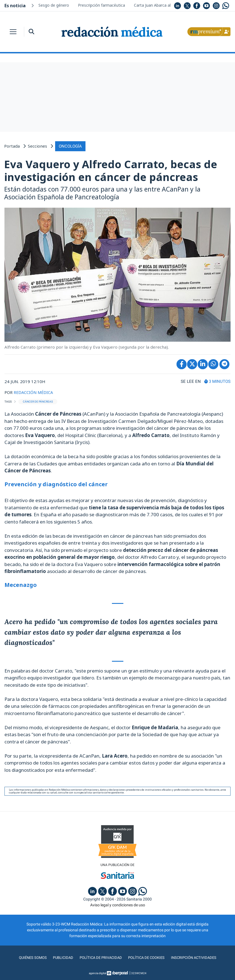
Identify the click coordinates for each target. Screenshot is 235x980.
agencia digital (97, 973)
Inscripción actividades (197, 957)
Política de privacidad (100, 957)
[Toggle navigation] (13, 32)
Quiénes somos (29, 957)
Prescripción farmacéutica (101, 5)
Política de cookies (147, 957)
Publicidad (61, 957)
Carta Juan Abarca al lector (158, 5)
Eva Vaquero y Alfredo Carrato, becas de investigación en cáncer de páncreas (111, 170)
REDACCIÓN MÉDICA (34, 392)
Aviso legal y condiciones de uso (118, 905)
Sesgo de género (54, 5)
